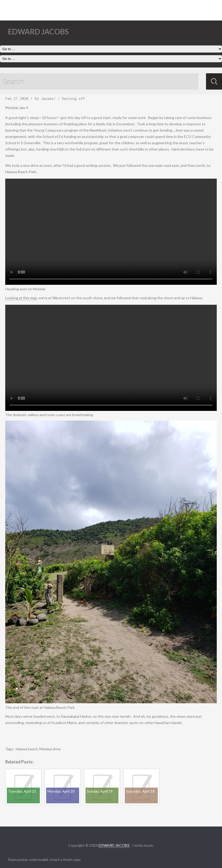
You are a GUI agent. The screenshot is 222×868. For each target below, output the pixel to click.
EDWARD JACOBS (114, 845)
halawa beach (27, 749)
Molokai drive (50, 749)
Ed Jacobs (44, 99)
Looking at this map (21, 298)
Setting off (73, 99)
